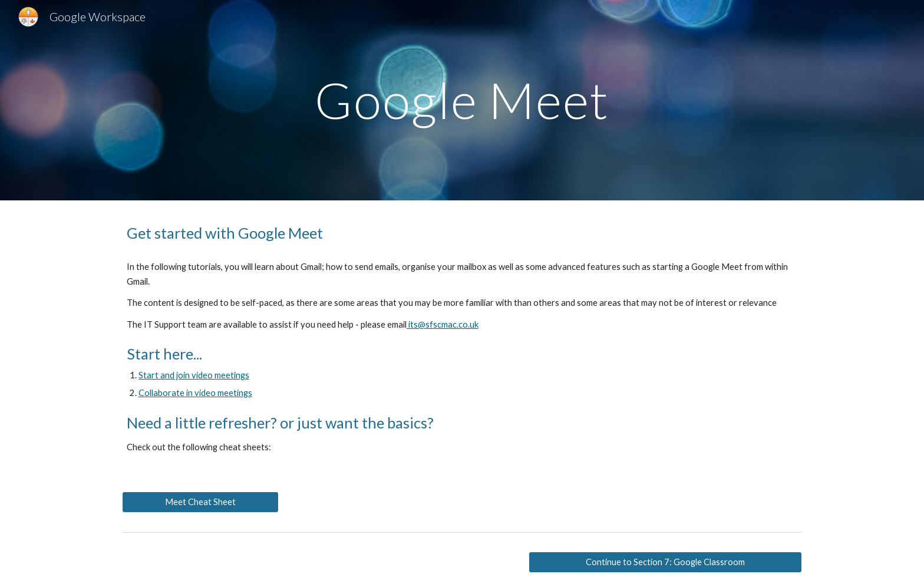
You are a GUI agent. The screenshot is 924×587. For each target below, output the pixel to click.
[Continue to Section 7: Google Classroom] (665, 562)
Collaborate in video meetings (195, 393)
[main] (462, 100)
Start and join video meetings (194, 375)
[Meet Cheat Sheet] (200, 502)
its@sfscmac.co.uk (443, 324)
